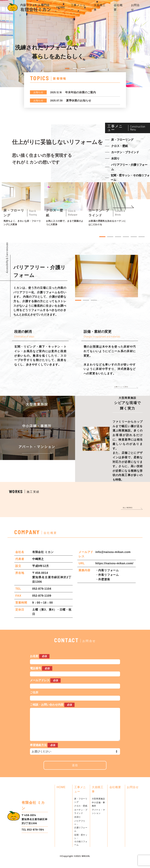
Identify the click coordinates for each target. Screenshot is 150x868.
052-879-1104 (36, 837)
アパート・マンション (98, 818)
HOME (61, 7)
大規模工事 (98, 796)
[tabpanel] (21, 204)
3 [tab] (83, 68)
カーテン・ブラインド (81, 818)
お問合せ (133, 794)
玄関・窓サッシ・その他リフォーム (81, 847)
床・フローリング (81, 807)
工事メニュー (80, 796)
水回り (78, 824)
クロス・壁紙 (81, 813)
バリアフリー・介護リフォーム (81, 833)
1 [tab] (67, 68)
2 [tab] (75, 68)
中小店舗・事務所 (98, 811)
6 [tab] (142, 237)
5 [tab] (134, 237)
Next (123, 207)
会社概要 (115, 794)
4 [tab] (126, 237)
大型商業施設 (98, 806)
